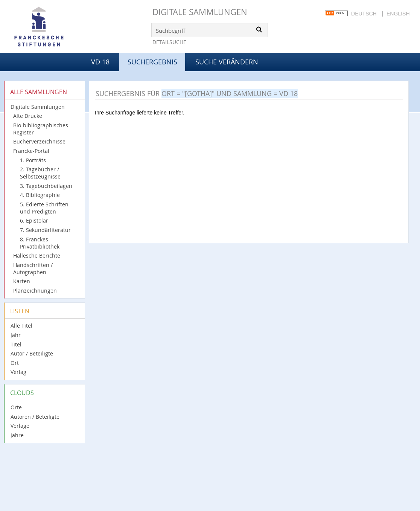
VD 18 (100, 62)
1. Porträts (33, 160)
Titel (16, 344)
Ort (15, 363)
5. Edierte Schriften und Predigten (44, 208)
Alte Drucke (28, 116)
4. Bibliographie (40, 195)
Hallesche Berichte (37, 255)
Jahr (16, 335)
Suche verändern (227, 62)
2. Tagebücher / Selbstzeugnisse (40, 173)
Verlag (18, 372)
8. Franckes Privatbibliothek (40, 243)
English (398, 14)
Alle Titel (21, 326)
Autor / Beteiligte (32, 353)
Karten (22, 281)
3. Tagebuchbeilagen (46, 186)
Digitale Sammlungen (200, 12)
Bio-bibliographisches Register (41, 129)
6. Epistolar (34, 220)
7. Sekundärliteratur (45, 230)
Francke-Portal (31, 151)
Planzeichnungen (35, 291)
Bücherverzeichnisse (39, 141)
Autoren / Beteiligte (35, 417)
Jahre (17, 435)
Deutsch (364, 14)
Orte (16, 407)
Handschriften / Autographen (33, 268)
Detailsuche (169, 42)
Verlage (20, 426)
